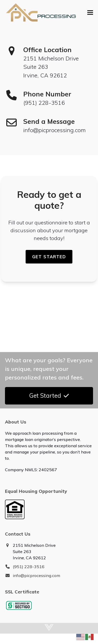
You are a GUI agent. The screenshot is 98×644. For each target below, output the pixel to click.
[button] (90, 12)
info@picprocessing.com (36, 575)
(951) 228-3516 (29, 567)
